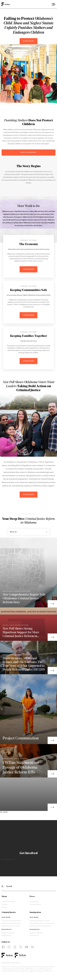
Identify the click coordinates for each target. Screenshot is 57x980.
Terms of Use (15, 963)
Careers (4, 907)
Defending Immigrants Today (40, 921)
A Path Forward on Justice (11, 926)
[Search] (3, 886)
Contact (4, 905)
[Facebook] (3, 947)
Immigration (34, 902)
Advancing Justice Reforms (11, 923)
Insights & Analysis (8, 933)
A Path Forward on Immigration (40, 926)
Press (32, 897)
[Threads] (15, 947)
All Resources (6, 936)
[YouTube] (27, 947)
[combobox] (48, 4)
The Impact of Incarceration (11, 921)
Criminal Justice (35, 905)
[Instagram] (9, 947)
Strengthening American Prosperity (42, 923)
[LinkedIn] (32, 947)
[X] (21, 947)
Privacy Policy (6, 963)
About (4, 897)
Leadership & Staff (8, 902)
